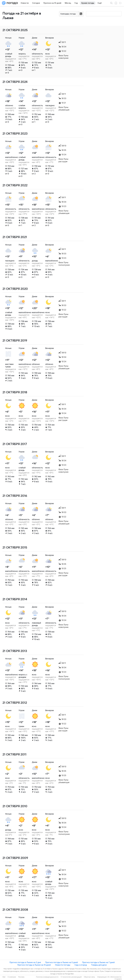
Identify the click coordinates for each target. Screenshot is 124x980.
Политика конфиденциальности (47, 977)
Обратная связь (89, 977)
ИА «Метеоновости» (115, 977)
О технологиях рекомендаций (71, 977)
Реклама (21, 977)
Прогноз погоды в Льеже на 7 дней (98, 962)
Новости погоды (63, 965)
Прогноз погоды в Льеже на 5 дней (61, 962)
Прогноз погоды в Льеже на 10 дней (34, 965)
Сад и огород (81, 965)
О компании (12, 977)
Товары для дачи (99, 965)
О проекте (118, 979)
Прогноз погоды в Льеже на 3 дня (25, 962)
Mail (4, 977)
